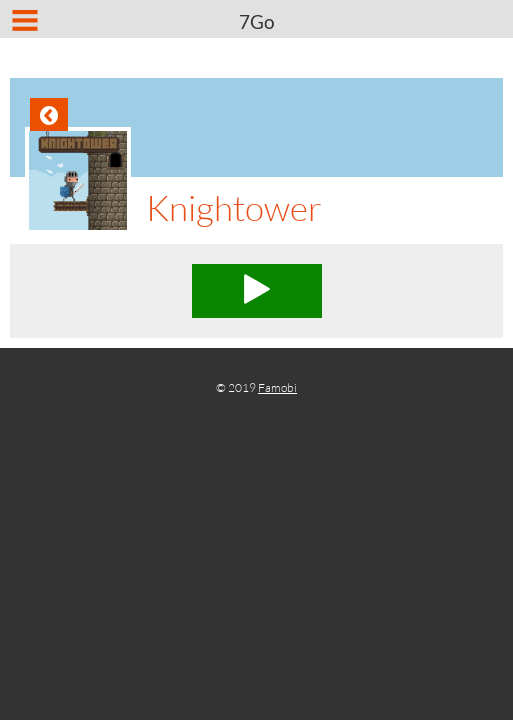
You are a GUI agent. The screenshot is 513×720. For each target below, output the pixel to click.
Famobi (277, 387)
